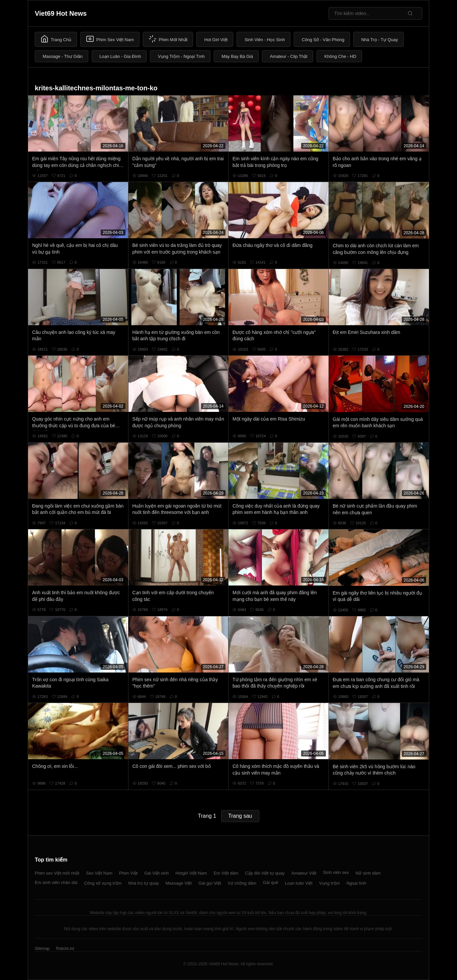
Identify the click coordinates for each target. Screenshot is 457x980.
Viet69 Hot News (61, 13)
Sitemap (42, 949)
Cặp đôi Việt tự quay (265, 873)
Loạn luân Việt (299, 883)
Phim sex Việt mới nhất (57, 873)
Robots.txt (65, 949)
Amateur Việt (304, 873)
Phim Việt (128, 873)
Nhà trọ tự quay (143, 883)
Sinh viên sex (336, 872)
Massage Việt (179, 883)
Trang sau (240, 816)
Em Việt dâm (226, 873)
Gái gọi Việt (210, 883)
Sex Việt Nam (99, 873)
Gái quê (271, 882)
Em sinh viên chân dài (56, 882)
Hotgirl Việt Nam (191, 873)
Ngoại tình (356, 883)
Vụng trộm (330, 883)
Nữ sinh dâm (368, 873)
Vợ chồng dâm (242, 883)
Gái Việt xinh (156, 873)
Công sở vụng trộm (103, 883)
